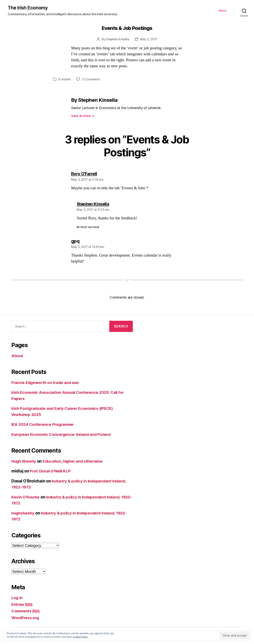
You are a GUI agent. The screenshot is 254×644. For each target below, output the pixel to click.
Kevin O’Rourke (26, 497)
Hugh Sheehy (24, 461)
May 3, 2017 (149, 39)
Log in (17, 598)
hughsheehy (24, 513)
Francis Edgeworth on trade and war (47, 382)
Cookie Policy (80, 637)
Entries (23, 604)
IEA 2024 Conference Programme (44, 424)
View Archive (83, 116)
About (223, 11)
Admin (66, 79)
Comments (26, 611)
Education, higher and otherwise (75, 461)
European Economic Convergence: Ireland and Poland (63, 434)
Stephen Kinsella (117, 39)
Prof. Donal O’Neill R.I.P (51, 471)
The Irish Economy (28, 8)
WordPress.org (26, 617)
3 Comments (91, 79)
